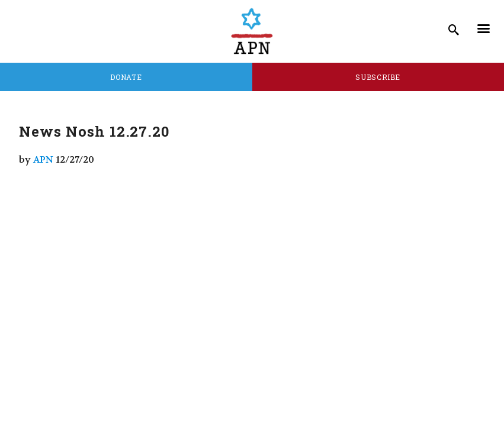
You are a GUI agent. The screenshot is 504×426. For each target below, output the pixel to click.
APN (43, 159)
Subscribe (378, 77)
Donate (126, 77)
